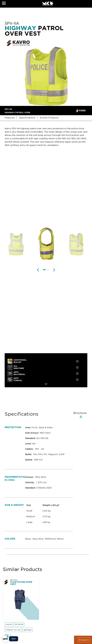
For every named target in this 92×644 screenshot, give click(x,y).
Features (10, 118)
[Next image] (54, 270)
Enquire (84, 640)
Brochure (80, 415)
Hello (14, 639)
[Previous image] (38, 270)
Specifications (27, 118)
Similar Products (50, 118)
